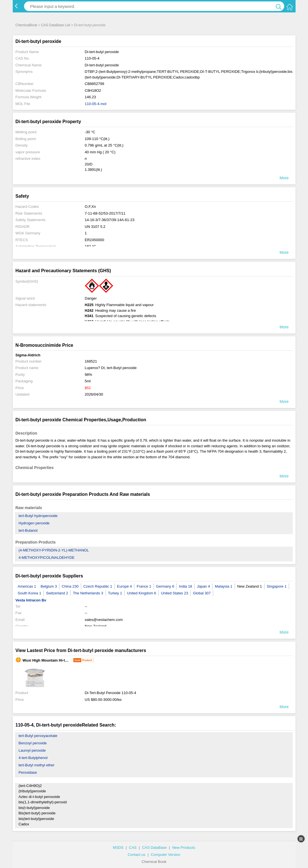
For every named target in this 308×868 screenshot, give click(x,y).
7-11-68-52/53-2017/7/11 (105, 213)
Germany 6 (165, 586)
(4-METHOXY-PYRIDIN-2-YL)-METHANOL (54, 550)
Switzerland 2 (57, 593)
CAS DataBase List (56, 25)
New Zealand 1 (250, 586)
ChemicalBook (26, 25)
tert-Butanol (28, 530)
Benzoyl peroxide (33, 743)
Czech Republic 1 (98, 586)
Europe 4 (125, 586)
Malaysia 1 (223, 586)
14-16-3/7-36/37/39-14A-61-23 (110, 220)
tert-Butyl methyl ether (37, 765)
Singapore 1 (277, 586)
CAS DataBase (154, 848)
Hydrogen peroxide (34, 523)
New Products (184, 848)
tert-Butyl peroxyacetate (38, 736)
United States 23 (175, 593)
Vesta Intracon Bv (31, 600)
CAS (133, 848)
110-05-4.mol (96, 104)
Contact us (137, 855)
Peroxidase (28, 772)
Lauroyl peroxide (32, 750)
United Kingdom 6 (142, 593)
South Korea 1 (30, 593)
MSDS (118, 848)
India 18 (186, 586)
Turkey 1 (115, 593)
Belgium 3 (49, 586)
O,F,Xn (91, 207)
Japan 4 (203, 586)
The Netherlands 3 (88, 593)
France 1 (144, 586)
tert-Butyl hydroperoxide (38, 516)
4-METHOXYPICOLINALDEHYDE (47, 558)
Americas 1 (27, 586)
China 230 (70, 586)
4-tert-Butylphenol (33, 758)
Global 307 (202, 593)
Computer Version (165, 855)
